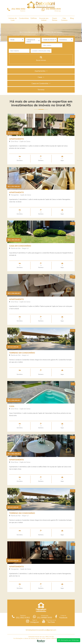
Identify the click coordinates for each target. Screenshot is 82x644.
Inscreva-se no (49, 621)
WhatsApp (42, 617)
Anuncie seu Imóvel (44, 19)
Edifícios (34, 18)
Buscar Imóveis (41, 59)
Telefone (21, 617)
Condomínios (24, 18)
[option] (41, 32)
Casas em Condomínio (41, 83)
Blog (72, 18)
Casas (41, 77)
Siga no (33, 621)
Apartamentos (41, 71)
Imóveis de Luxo (13, 19)
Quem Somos (55, 19)
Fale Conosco (64, 19)
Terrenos (41, 90)
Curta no (61, 617)
